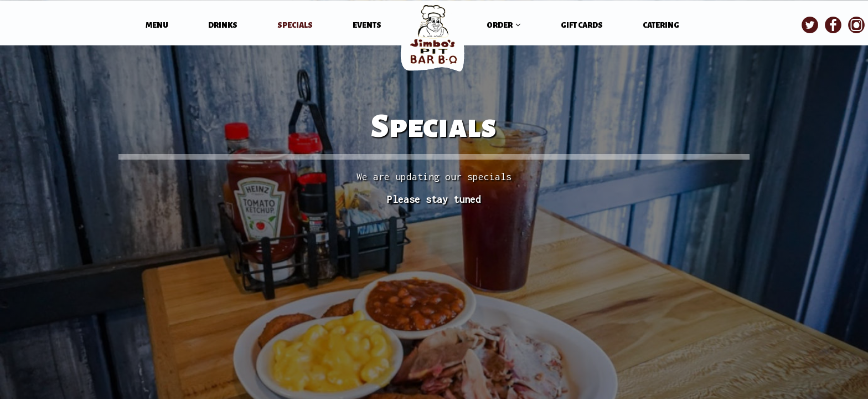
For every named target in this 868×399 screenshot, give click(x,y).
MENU (157, 25)
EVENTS (367, 25)
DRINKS (223, 25)
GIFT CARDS (582, 25)
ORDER (504, 25)
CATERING (661, 25)
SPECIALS (296, 25)
